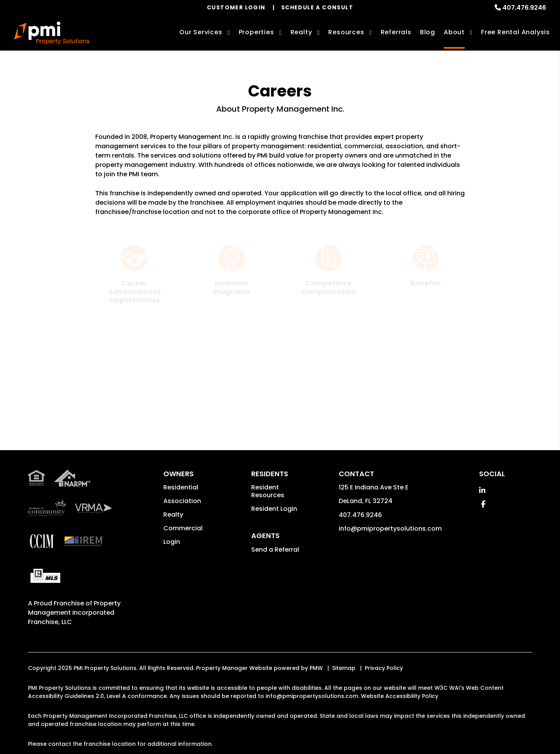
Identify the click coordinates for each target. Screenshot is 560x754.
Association (182, 528)
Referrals (396, 32)
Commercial (183, 555)
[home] (52, 33)
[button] (482, 518)
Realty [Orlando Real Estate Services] (301, 32)
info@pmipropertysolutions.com (390, 556)
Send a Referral (275, 577)
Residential (181, 515)
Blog (428, 32)
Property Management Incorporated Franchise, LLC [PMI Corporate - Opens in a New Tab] (74, 640)
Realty (173, 542)
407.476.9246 (524, 8)
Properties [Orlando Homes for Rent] (256, 32)
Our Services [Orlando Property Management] (201, 32)
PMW (316, 695)
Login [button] (172, 569)
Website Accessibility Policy (400, 723)
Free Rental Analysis (515, 32)
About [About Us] (454, 32)
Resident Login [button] (274, 536)
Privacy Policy (384, 695)
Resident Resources (268, 518)
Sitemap (344, 695)
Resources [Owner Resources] (346, 32)
